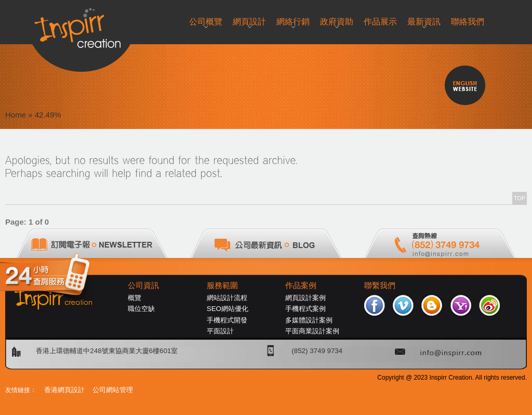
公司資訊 (143, 286)
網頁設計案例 (305, 298)
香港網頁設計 (64, 390)
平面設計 (220, 331)
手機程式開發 (227, 320)
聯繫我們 (380, 286)
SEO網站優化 (228, 309)
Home (16, 115)
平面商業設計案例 (312, 331)
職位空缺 (141, 309)
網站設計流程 (227, 298)
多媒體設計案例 (309, 320)
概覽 (135, 298)
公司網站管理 (113, 390)
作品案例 (301, 286)
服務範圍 (222, 286)
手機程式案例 (305, 309)
